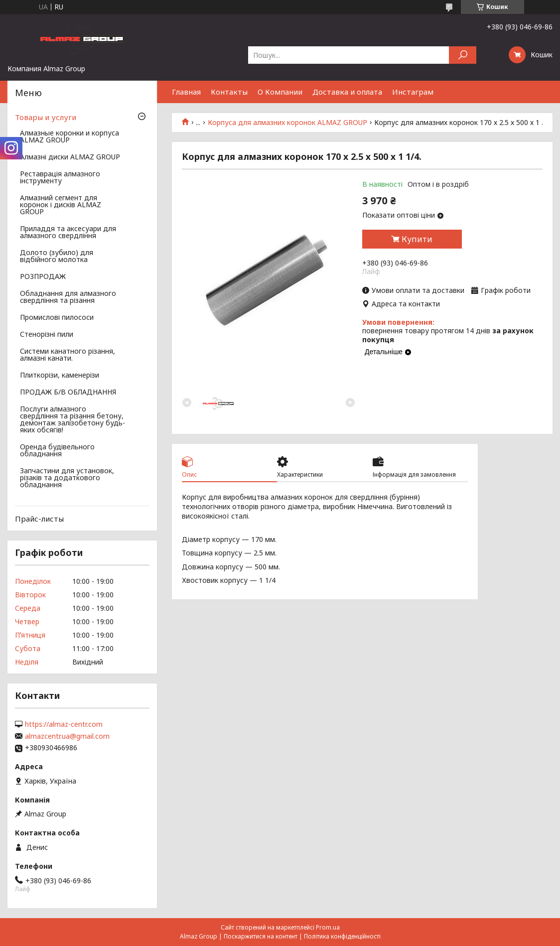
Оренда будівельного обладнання (57, 451)
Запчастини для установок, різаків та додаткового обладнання (67, 478)
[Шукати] (463, 55)
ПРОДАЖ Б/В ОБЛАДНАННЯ (68, 393)
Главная (186, 92)
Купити (417, 239)
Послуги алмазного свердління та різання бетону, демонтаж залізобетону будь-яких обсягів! (72, 420)
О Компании (280, 92)
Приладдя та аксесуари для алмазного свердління (68, 233)
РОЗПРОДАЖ (43, 277)
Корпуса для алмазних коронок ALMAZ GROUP (287, 123)
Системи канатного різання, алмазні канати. (68, 355)
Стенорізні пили (47, 335)
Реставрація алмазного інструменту (60, 178)
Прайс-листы (39, 519)
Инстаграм (413, 92)
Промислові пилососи (57, 318)
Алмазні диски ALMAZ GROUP (70, 157)
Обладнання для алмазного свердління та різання (68, 297)
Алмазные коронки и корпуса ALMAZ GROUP (70, 137)
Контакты (229, 92)
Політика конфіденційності (342, 936)
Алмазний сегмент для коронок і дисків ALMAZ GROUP (61, 205)
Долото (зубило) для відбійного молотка (57, 257)
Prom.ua (328, 927)
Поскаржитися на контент (261, 936)
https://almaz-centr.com (64, 724)
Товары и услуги (46, 117)
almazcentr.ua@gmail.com (67, 736)
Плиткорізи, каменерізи (60, 376)
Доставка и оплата (347, 92)
